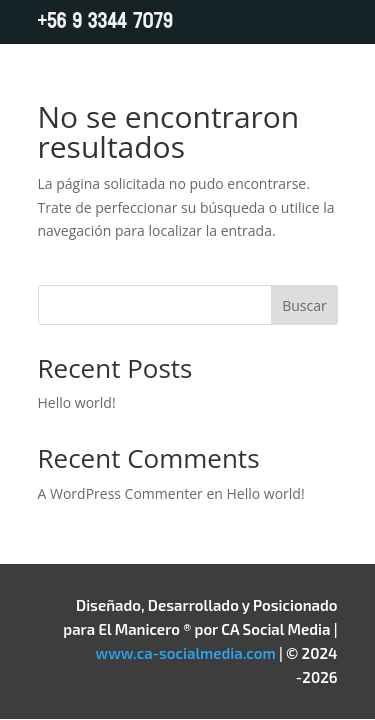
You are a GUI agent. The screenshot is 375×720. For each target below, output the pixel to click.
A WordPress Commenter (120, 493)
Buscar (304, 305)
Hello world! (77, 402)
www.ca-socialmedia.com (186, 653)
